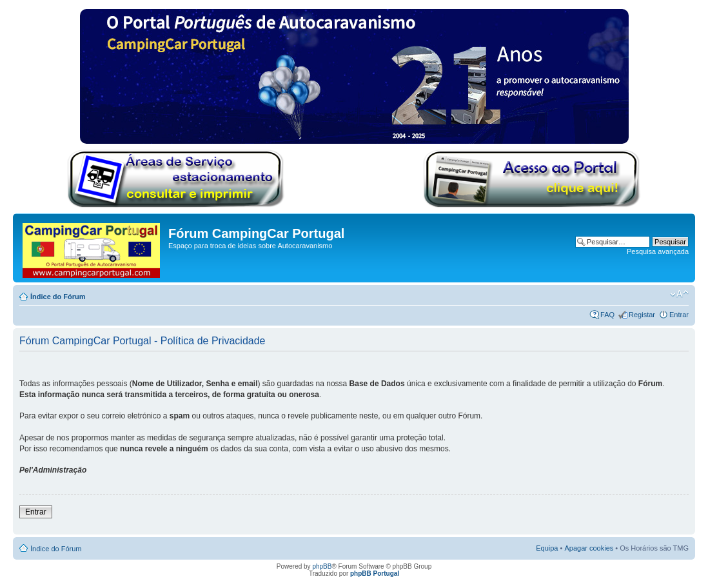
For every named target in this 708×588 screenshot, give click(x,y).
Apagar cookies (589, 548)
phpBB (322, 566)
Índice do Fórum (58, 297)
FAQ (607, 315)
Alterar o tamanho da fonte (679, 294)
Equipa (547, 548)
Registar (642, 315)
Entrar (679, 315)
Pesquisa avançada (658, 251)
